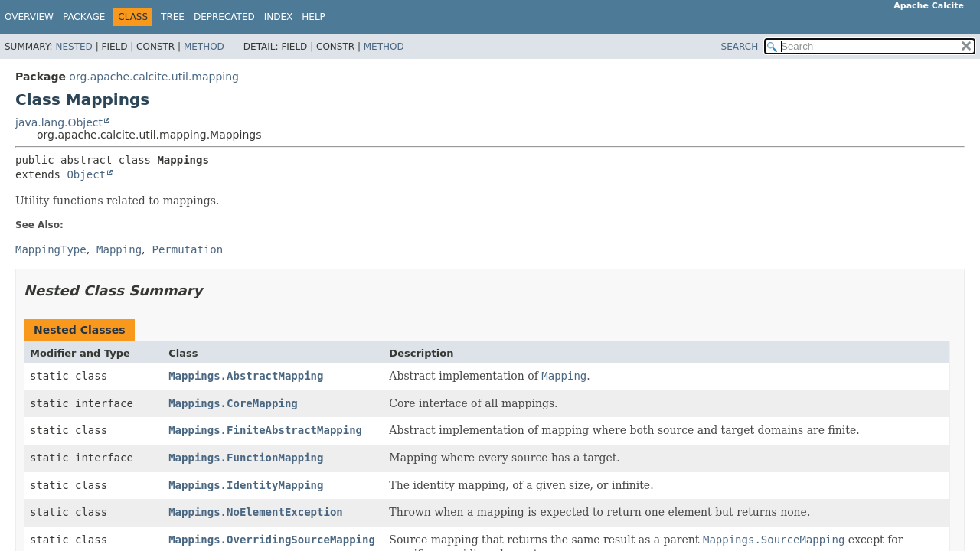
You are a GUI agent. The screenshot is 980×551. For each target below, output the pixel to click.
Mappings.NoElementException (256, 512)
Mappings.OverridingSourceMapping (272, 540)
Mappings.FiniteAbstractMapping (265, 430)
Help (314, 17)
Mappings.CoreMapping (233, 403)
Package (84, 17)
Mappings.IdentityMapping (246, 485)
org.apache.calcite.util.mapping (154, 77)
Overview (29, 17)
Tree (173, 17)
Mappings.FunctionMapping (246, 458)
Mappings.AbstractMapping (246, 376)
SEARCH (740, 47)
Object (86, 174)
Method (204, 47)
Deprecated (224, 17)
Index (279, 17)
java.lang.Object (59, 122)
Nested (73, 47)
